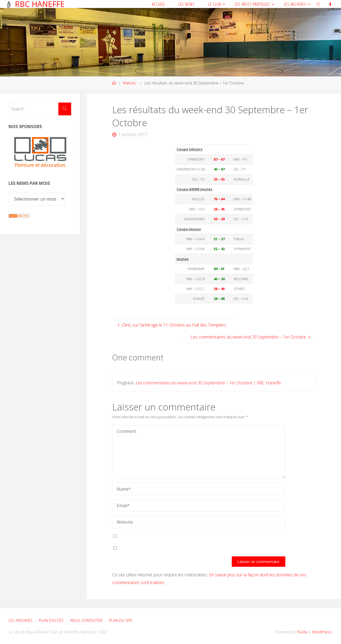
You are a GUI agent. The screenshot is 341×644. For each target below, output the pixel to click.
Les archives (21, 620)
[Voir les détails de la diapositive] (40, 154)
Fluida (302, 632)
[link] (318, 4)
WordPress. (322, 632)
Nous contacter (86, 620)
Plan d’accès (51, 620)
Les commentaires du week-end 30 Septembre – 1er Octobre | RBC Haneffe (208, 383)
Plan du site (121, 620)
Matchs (129, 83)
